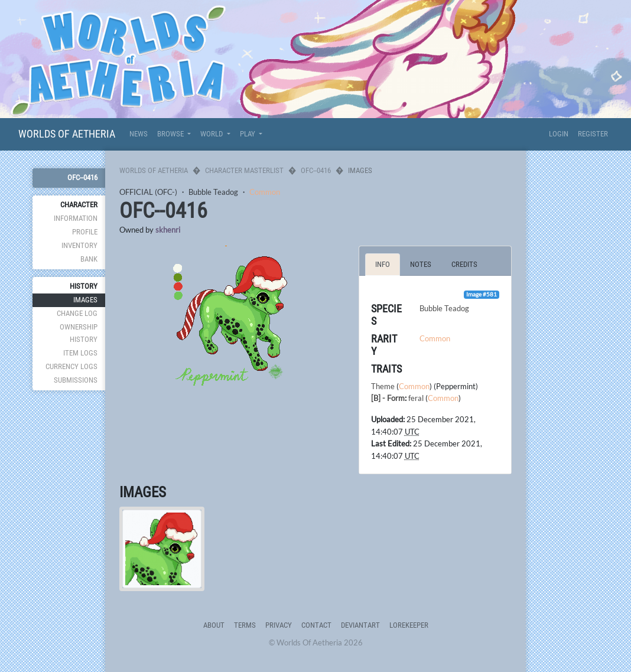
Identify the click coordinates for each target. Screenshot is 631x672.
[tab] (162, 549)
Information (76, 218)
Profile (85, 232)
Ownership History (79, 333)
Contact (316, 625)
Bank (89, 259)
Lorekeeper (409, 625)
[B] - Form (388, 398)
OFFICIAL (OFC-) (148, 192)
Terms (245, 625)
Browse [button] (171, 134)
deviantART (360, 625)
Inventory (79, 245)
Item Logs (80, 353)
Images (85, 300)
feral (416, 398)
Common (265, 192)
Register (593, 134)
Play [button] (248, 134)
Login (559, 134)
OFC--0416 (82, 177)
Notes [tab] (421, 264)
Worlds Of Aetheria (67, 134)
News (139, 134)
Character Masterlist (244, 170)
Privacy (279, 625)
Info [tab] (383, 264)
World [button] (212, 134)
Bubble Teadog (213, 192)
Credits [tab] (464, 264)
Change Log (77, 313)
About (214, 625)
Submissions (76, 380)
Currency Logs (71, 366)
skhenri (168, 230)
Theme (383, 386)
